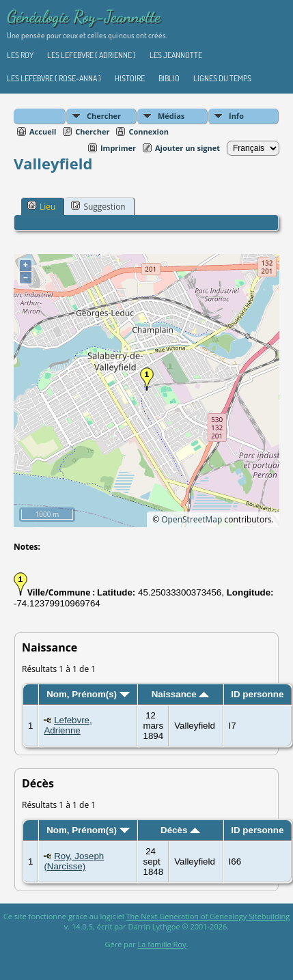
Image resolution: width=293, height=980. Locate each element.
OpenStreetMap (192, 519)
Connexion (149, 131)
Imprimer (118, 148)
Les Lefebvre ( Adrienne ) (92, 55)
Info (236, 116)
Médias (171, 116)
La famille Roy (162, 944)
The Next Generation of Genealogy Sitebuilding (208, 916)
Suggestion (98, 206)
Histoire (130, 78)
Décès (180, 830)
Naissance (181, 694)
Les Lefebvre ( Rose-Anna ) (54, 78)
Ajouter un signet (187, 148)
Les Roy (20, 55)
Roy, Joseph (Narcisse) (74, 861)
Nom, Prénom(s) (88, 694)
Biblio (169, 78)
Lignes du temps (222, 78)
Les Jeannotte (176, 55)
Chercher (104, 116)
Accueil (43, 131)
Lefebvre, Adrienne (68, 725)
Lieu (41, 206)
